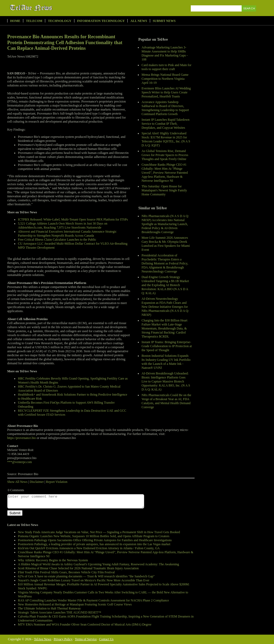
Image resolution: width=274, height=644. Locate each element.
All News (139, 21)
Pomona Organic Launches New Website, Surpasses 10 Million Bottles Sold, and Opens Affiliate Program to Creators (94, 536)
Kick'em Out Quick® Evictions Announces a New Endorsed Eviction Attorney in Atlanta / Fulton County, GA (89, 548)
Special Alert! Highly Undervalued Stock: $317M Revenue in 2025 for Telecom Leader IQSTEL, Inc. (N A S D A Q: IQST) (166, 139)
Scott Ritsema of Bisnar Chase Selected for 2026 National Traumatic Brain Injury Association (78, 568)
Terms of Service (86, 639)
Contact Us (106, 639)
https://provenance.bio (22, 438)
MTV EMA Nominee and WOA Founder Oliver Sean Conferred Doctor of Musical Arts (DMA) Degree (85, 624)
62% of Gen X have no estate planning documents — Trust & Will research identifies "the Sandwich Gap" (86, 576)
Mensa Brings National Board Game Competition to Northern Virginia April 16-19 (165, 79)
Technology (60, 21)
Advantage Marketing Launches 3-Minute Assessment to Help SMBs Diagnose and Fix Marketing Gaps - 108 (165, 53)
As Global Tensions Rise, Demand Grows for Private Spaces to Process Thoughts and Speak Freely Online (165, 155)
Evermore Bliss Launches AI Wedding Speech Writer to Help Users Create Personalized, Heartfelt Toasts (166, 92)
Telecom (34, 21)
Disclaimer (37, 482)
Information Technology (101, 21)
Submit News (164, 21)
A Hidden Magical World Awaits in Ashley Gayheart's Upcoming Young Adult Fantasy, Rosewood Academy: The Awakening (98, 564)
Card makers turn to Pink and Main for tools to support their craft (166, 67)
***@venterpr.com (20, 462)
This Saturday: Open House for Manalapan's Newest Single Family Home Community (164, 190)
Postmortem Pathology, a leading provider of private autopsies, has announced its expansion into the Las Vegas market (94, 544)
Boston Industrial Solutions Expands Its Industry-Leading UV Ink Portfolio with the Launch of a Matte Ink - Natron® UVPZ (166, 362)
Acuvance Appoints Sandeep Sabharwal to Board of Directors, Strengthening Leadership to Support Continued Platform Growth (165, 108)
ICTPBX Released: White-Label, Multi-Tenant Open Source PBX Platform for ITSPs (73, 219)
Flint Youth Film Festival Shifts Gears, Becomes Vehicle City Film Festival (66, 572)
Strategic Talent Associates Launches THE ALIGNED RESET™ (60, 612)
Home (15, 21)
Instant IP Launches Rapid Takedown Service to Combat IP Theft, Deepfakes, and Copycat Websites (165, 124)
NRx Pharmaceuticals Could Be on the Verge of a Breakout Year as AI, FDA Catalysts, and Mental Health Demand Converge (166, 401)
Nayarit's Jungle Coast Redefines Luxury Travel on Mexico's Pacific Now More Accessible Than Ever (84, 580)
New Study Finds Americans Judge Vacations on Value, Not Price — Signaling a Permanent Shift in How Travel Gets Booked (99, 532)
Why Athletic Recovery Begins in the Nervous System (53, 560)
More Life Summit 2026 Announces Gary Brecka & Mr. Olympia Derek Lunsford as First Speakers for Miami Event (166, 244)
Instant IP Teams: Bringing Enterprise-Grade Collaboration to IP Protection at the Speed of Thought (167, 346)
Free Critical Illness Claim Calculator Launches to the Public (57, 240)
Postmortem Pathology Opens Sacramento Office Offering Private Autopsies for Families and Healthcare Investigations (95, 540)
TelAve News (47, 8)
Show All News (17, 482)
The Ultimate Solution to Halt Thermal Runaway (49, 608)
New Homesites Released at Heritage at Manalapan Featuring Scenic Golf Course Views (75, 604)
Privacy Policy (63, 639)
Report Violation (57, 482)
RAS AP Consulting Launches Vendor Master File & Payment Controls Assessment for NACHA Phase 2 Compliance (93, 600)
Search (249, 15)
